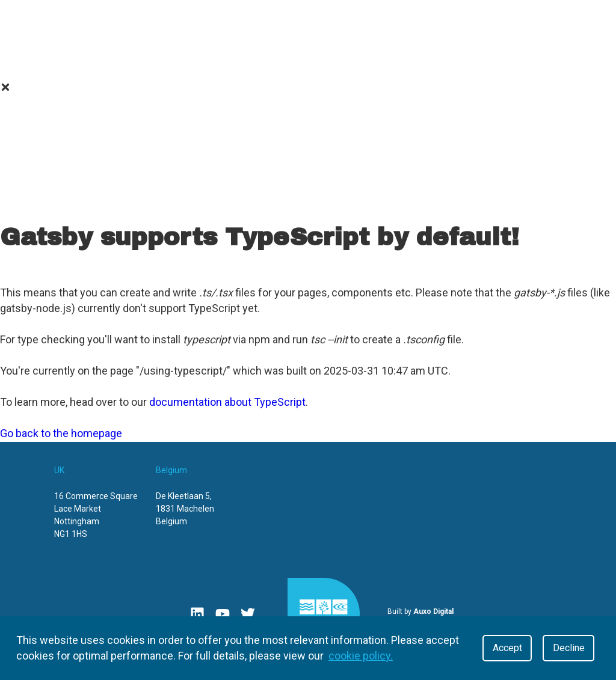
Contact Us (308, 205)
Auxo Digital (433, 611)
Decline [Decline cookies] (569, 648)
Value (112, 57)
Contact (396, 57)
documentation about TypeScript (227, 402)
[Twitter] (248, 614)
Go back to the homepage (61, 433)
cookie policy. (361, 656)
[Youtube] (223, 614)
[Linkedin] (197, 614)
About (41, 57)
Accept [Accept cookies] (507, 648)
